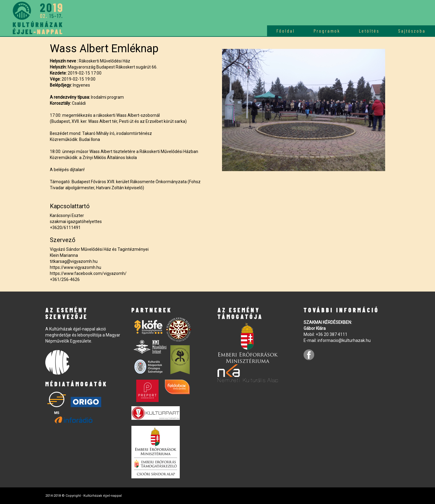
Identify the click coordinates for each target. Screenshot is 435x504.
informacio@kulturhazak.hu (344, 340)
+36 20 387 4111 (332, 334)
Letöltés (369, 31)
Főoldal (286, 31)
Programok (327, 31)
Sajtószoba (412, 31)
